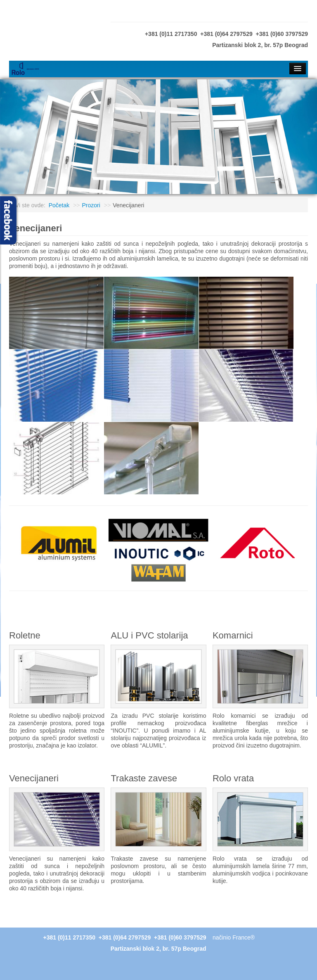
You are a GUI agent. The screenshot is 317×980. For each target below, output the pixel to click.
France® (244, 937)
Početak (59, 205)
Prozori (91, 205)
